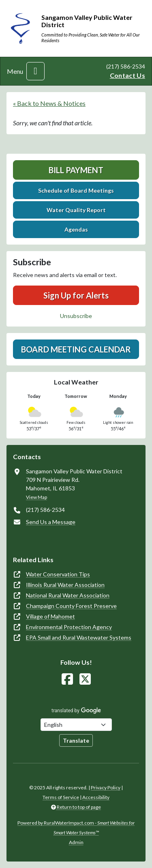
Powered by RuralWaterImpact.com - (76, 828)
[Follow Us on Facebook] (67, 679)
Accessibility (96, 797)
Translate (76, 740)
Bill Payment (76, 170)
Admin (76, 842)
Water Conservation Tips (58, 574)
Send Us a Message (51, 522)
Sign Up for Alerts (76, 295)
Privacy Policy (106, 787)
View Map (36, 497)
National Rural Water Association (68, 595)
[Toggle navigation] (35, 71)
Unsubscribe (76, 316)
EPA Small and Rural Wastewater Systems (79, 637)
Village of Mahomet (50, 616)
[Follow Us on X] (85, 679)
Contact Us (127, 75)
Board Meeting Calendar (76, 349)
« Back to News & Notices (49, 103)
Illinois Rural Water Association (65, 585)
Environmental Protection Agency (69, 627)
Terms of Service (61, 797)
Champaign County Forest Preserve (71, 606)
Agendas (76, 229)
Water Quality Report (76, 210)
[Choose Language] (76, 725)
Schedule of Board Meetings (76, 190)
